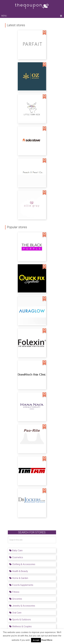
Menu (4, 16)
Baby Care (16, 550)
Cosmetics (16, 557)
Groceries (16, 599)
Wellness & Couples (20, 626)
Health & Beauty (19, 571)
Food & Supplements (21, 585)
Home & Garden (19, 578)
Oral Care (15, 613)
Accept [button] (36, 640)
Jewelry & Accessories (22, 606)
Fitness (14, 592)
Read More (47, 640)
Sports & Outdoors (20, 620)
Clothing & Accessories (22, 564)
